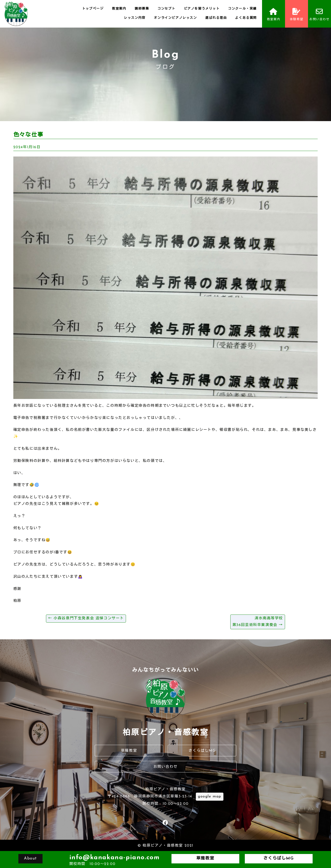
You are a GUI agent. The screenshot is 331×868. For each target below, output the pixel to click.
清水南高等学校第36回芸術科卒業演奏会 (258, 622)
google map (210, 797)
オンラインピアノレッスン (175, 18)
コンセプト (166, 9)
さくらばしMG (202, 751)
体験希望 (297, 14)
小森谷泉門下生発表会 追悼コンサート (86, 618)
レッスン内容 (135, 18)
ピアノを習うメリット (202, 9)
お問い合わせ (320, 14)
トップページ (93, 9)
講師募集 (142, 9)
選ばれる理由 (216, 18)
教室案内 (119, 9)
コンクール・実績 (242, 9)
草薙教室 (129, 751)
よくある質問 (246, 18)
